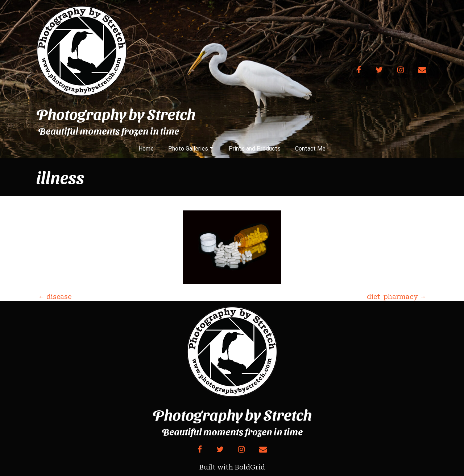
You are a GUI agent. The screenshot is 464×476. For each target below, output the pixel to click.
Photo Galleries (190, 149)
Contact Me (310, 149)
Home (146, 149)
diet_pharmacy (396, 297)
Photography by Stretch (116, 114)
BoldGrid (250, 467)
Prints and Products (255, 149)
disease (55, 297)
